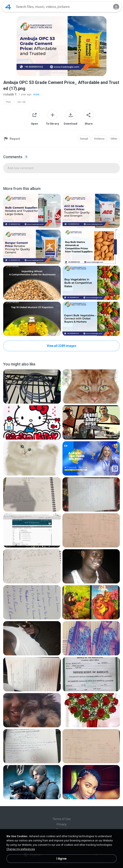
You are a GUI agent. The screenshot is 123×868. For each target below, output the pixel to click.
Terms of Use (61, 819)
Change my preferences (21, 849)
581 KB (22, 102)
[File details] (32, 211)
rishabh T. (10, 94)
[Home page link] (8, 7)
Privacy (62, 824)
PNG (8, 102)
